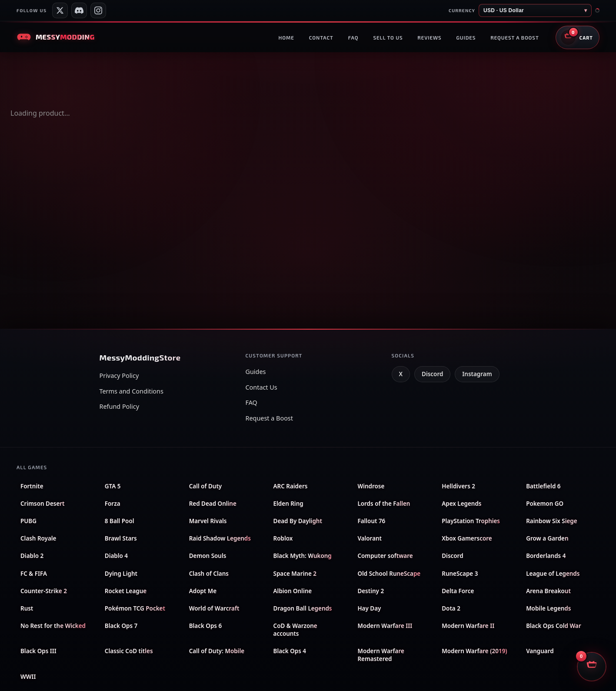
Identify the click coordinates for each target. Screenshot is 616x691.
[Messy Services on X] (60, 10)
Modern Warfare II (468, 626)
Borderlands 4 (546, 556)
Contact (321, 37)
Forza (113, 504)
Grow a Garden (547, 538)
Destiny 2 (371, 591)
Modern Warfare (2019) (474, 651)
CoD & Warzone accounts (295, 630)
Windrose (371, 486)
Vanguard (540, 651)
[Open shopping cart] (578, 37)
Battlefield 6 (543, 486)
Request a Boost (269, 418)
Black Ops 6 (205, 626)
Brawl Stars (121, 538)
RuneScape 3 (460, 574)
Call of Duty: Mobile (217, 651)
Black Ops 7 (121, 626)
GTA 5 (113, 486)
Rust (27, 608)
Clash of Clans (209, 574)
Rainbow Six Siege (552, 521)
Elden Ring (288, 504)
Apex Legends (461, 504)
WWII (28, 677)
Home (286, 37)
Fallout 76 (371, 521)
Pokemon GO (545, 504)
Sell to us (388, 37)
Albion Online (293, 591)
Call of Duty (206, 486)
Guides (466, 37)
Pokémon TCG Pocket (135, 608)
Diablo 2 (32, 556)
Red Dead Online (213, 504)
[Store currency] (535, 10)
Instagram (477, 374)
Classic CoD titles (129, 651)
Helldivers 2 (458, 486)
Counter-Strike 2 (44, 591)
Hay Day (369, 608)
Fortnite (32, 486)
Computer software (385, 556)
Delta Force (458, 591)
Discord (432, 374)
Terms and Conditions (132, 391)
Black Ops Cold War (554, 626)
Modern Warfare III (385, 626)
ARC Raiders (291, 486)
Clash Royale (38, 538)
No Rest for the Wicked (53, 626)
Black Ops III (38, 651)
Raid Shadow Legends (220, 538)
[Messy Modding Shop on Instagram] (98, 10)
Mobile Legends (548, 608)
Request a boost (514, 37)
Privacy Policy (119, 376)
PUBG (28, 521)
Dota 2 (451, 608)
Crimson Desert (43, 504)
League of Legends (553, 574)
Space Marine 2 (295, 574)
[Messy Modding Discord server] (79, 10)
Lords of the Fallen (384, 504)
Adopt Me (203, 591)
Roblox (283, 538)
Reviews (429, 37)
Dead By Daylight (298, 521)
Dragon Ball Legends (303, 608)
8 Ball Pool (120, 521)
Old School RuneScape (389, 574)
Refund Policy (119, 406)
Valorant (370, 538)
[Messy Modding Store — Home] (55, 37)
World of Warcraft (214, 608)
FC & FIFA (34, 574)
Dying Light (121, 574)
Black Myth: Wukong (303, 556)
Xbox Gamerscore (467, 538)
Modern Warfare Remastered (381, 655)
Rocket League (126, 591)
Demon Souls (208, 556)
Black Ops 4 (290, 651)
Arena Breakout (548, 591)
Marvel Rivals (208, 521)
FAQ (353, 37)
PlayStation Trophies (471, 521)
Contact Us (261, 387)
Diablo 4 (116, 556)
